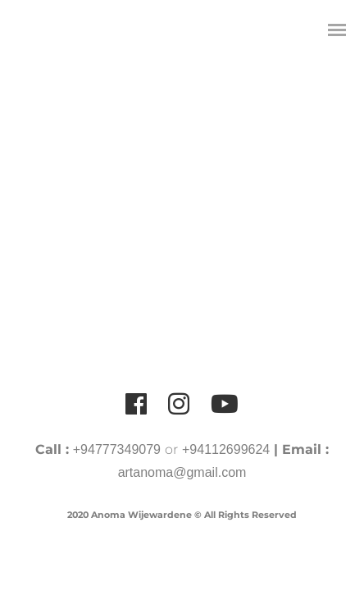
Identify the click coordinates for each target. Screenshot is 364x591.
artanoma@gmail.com (182, 472)
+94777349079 (117, 449)
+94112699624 (226, 449)
